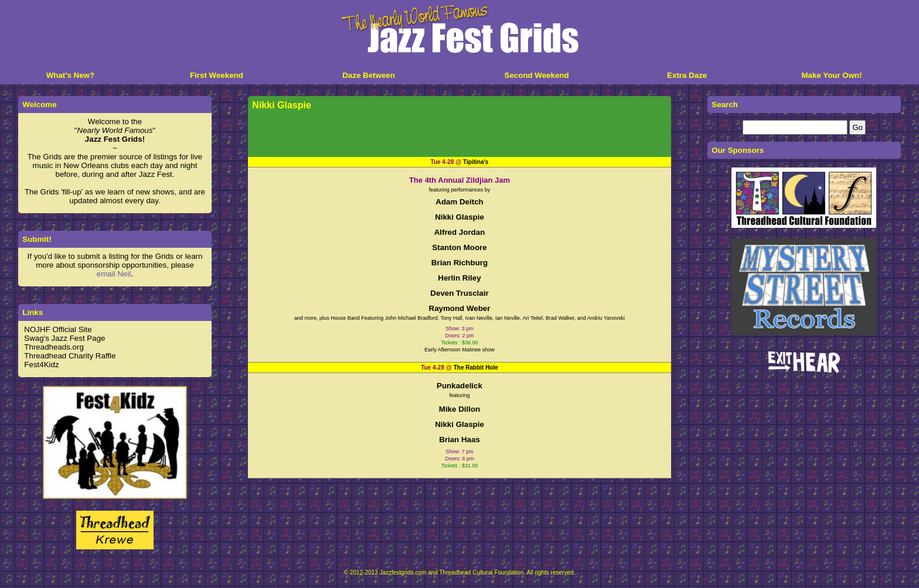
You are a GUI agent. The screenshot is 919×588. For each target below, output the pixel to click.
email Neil (114, 274)
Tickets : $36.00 (459, 343)
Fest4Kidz (41, 365)
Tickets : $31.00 (459, 466)
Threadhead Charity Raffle (70, 356)
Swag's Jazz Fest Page (64, 338)
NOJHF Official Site (58, 329)
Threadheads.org (54, 347)
